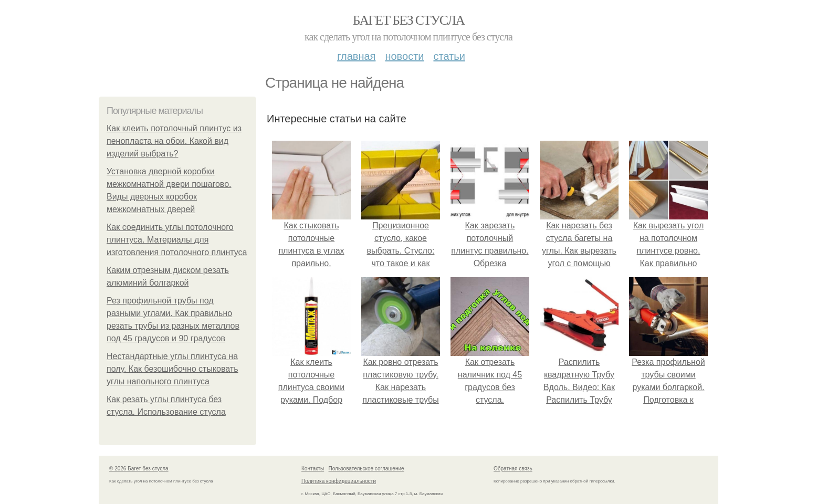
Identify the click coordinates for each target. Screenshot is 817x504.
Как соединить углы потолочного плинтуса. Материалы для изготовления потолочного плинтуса (177, 240)
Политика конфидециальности (339, 481)
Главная (356, 56)
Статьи (449, 56)
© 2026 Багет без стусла (139, 469)
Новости (404, 56)
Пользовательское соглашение (366, 469)
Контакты (313, 469)
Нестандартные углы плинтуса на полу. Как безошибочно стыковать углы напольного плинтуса (172, 369)
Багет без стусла (409, 20)
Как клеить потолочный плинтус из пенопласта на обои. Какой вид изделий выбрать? (174, 141)
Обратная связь (513, 469)
